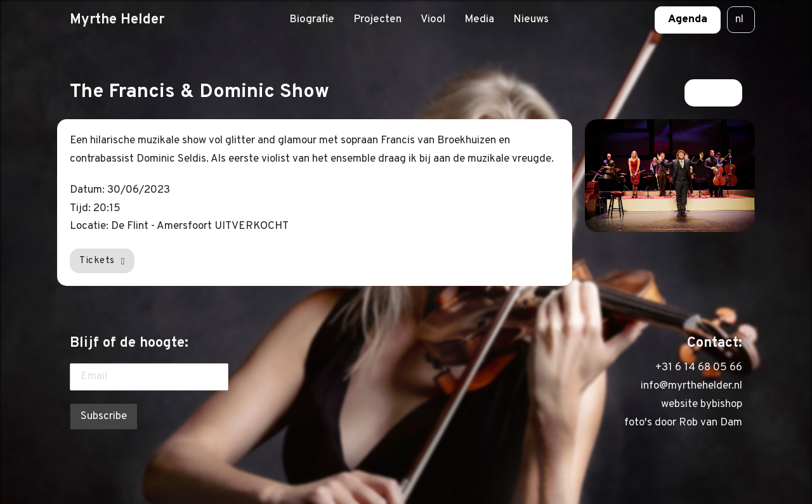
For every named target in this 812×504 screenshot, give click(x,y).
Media (479, 20)
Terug (713, 93)
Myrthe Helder (117, 20)
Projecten (377, 20)
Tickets (102, 261)
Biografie (312, 20)
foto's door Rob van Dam (683, 423)
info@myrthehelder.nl (691, 386)
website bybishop (702, 404)
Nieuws (531, 20)
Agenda (688, 20)
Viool (433, 20)
